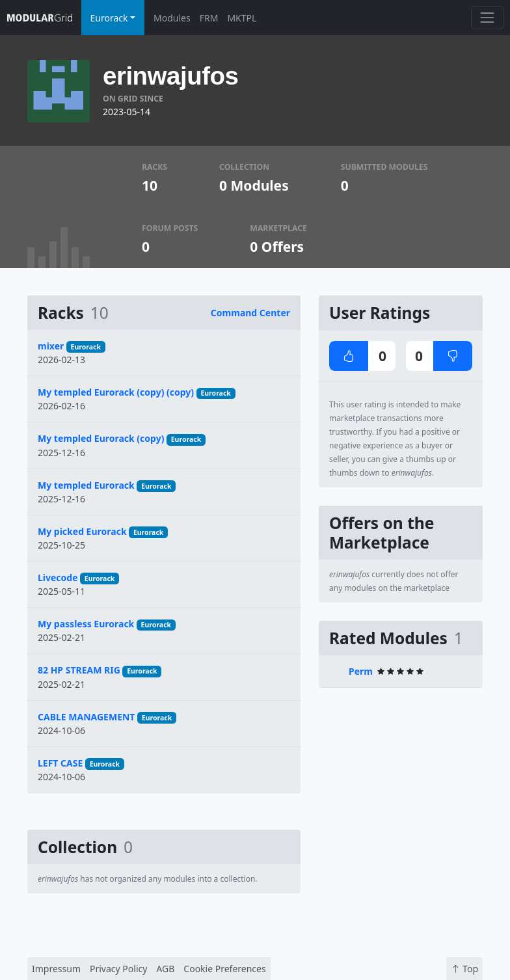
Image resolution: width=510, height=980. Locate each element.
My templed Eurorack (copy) (101, 438)
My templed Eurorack (86, 485)
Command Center (250, 313)
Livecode (58, 578)
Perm (361, 671)
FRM (209, 18)
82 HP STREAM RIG (79, 670)
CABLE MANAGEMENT (86, 717)
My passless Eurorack (86, 624)
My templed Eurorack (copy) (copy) (116, 392)
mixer (51, 346)
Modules (172, 18)
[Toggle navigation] (487, 17)
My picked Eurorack (82, 531)
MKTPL (242, 18)
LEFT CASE (60, 763)
